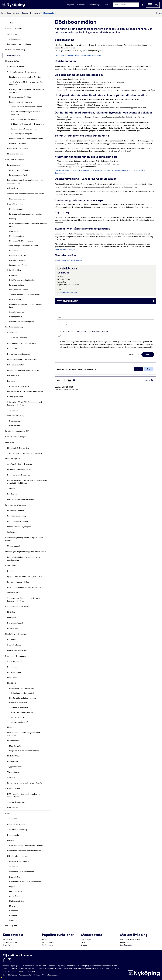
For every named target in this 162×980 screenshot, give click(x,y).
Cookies (37, 975)
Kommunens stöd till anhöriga (19, 44)
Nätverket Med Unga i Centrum (22, 241)
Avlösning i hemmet (15, 662)
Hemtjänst (12, 683)
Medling (12, 219)
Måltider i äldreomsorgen (17, 856)
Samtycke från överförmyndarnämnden (27, 107)
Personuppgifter (25, 975)
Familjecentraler (14, 165)
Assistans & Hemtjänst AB (22, 712)
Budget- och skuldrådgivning (19, 148)
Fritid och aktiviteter (15, 365)
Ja (138, 369)
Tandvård (11, 489)
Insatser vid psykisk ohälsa (18, 582)
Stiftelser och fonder (16, 67)
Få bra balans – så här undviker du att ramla (25, 783)
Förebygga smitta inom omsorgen (21, 499)
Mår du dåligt (13, 188)
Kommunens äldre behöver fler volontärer (24, 851)
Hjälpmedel (12, 727)
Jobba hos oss (126, 942)
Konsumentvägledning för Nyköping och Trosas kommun (24, 539)
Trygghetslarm (13, 772)
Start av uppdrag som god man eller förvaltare (26, 113)
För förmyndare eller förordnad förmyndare (26, 139)
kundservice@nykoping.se (65, 250)
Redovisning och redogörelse (23, 134)
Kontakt (159, 13)
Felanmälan (8, 939)
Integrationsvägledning (16, 516)
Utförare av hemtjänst (18, 703)
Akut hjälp (9, 23)
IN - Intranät (86, 939)
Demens (11, 840)
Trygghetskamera (14, 767)
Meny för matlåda (16, 746)
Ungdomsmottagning (18, 255)
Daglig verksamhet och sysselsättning (23, 359)
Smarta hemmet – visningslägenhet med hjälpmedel (23, 734)
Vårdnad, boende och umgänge (21, 322)
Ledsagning (12, 618)
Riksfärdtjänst (13, 628)
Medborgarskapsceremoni (18, 521)
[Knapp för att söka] (142, 5)
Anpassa (70, 5)
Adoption (13, 275)
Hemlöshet (10, 443)
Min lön (84, 942)
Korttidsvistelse (16, 426)
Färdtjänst (11, 612)
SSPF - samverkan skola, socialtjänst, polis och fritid (28, 225)
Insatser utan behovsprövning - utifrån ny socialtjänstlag (24, 559)
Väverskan (13, 920)
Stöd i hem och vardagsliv (16, 656)
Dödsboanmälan (14, 55)
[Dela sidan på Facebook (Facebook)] (65, 380)
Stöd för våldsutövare (16, 802)
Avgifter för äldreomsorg (17, 830)
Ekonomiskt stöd (12, 61)
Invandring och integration (15, 505)
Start (3, 13)
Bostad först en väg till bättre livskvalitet (26, 453)
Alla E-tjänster (48, 942)
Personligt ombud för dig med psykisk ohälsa (25, 587)
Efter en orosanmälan (18, 199)
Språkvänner (12, 532)
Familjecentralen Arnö (18, 175)
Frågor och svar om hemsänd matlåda (24, 751)
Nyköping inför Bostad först (18, 448)
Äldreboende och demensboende (21, 872)
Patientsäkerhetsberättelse (19, 475)
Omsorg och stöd (13, 13)
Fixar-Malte (12, 678)
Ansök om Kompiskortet (19, 386)
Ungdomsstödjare (16, 236)
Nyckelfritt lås (13, 756)
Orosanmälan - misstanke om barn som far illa (26, 194)
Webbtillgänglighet (50, 975)
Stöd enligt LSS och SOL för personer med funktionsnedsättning (24, 404)
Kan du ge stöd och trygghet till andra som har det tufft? (28, 91)
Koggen (12, 887)
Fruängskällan (15, 877)
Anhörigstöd (12, 34)
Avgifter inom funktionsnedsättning (21, 343)
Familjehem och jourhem (19, 290)
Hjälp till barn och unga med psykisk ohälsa (25, 577)
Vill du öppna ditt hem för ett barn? (25, 295)
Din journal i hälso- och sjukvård (20, 470)
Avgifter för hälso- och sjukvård (20, 464)
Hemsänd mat (13, 741)
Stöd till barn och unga (16, 204)
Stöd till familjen (14, 270)
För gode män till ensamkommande (25, 129)
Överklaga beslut (12, 926)
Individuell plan (13, 376)
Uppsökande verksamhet (17, 650)
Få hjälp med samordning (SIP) (17, 431)
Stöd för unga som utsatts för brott (24, 246)
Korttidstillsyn (15, 421)
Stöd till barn (13, 808)
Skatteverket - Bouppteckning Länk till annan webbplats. (78, 55)
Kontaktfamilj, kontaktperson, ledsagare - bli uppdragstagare (25, 182)
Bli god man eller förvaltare (20, 97)
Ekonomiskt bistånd (15, 154)
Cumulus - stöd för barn (19, 265)
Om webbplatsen (10, 975)
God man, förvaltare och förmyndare (22, 72)
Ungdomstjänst (15, 251)
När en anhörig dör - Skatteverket (68, 261)
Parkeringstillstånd (15, 623)
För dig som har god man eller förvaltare (25, 77)
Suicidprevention (14, 593)
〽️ (1, 978)
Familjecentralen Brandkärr (20, 170)
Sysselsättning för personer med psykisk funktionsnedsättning (24, 600)
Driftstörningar (94, 5)
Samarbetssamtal (16, 312)
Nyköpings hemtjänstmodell (23, 693)
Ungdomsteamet (16, 209)
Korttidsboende (16, 891)
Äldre (8, 813)
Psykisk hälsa (11, 566)
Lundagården (14, 896)
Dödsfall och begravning (31, 13)
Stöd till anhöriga (14, 645)
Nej (149, 369)
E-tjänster (81, 5)
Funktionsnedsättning (14, 327)
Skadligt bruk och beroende (16, 634)
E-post (84, 945)
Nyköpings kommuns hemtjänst (22, 688)
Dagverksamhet (14, 835)
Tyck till (6, 945)
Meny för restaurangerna (19, 861)
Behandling (12, 640)
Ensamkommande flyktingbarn (19, 527)
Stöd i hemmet (13, 410)
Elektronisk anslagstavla (130, 939)
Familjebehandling (16, 285)
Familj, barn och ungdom (15, 160)
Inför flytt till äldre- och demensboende (25, 882)
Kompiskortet (13, 381)
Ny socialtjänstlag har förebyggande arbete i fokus (26, 552)
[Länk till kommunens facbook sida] (4, 960)
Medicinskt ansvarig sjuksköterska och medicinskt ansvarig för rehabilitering (27, 482)
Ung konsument (14, 546)
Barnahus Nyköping (17, 260)
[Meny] (153, 5)
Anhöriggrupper (15, 39)
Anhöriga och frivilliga (14, 28)
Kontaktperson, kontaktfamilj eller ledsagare (25, 391)
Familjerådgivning (16, 300)
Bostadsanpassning (15, 672)
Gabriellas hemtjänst (20, 708)
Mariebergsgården (16, 901)
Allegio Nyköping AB (20, 722)
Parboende (14, 911)
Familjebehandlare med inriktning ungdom (26, 214)
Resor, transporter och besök (17, 607)
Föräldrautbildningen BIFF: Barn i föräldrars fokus (26, 306)
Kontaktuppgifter (10, 942)
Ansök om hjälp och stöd (17, 338)
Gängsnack (13, 231)
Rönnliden (13, 916)
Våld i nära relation (13, 789)
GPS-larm (11, 778)
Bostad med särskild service (19, 354)
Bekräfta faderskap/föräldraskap (22, 280)
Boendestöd (12, 349)
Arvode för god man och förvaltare (25, 119)
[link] (105, 301)
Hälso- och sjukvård (13, 459)
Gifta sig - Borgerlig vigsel (16, 437)
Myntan (12, 906)
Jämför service (48, 945)
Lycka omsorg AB (18, 717)
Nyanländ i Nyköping (15, 510)
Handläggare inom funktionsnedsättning (23, 370)
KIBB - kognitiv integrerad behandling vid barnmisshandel (24, 795)
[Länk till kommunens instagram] (9, 960)
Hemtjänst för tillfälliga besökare (23, 698)
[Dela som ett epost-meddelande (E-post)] (74, 380)
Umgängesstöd (15, 317)
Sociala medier (126, 945)
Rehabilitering (13, 494)
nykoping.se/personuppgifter (142, 347)
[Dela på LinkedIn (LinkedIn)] (70, 380)
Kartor (45, 939)
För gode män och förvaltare (20, 102)
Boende (10, 571)
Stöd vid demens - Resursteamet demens (26, 846)
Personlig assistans (15, 397)
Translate (107, 5)
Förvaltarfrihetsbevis (18, 143)
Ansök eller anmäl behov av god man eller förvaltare (26, 83)
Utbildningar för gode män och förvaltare (27, 124)
